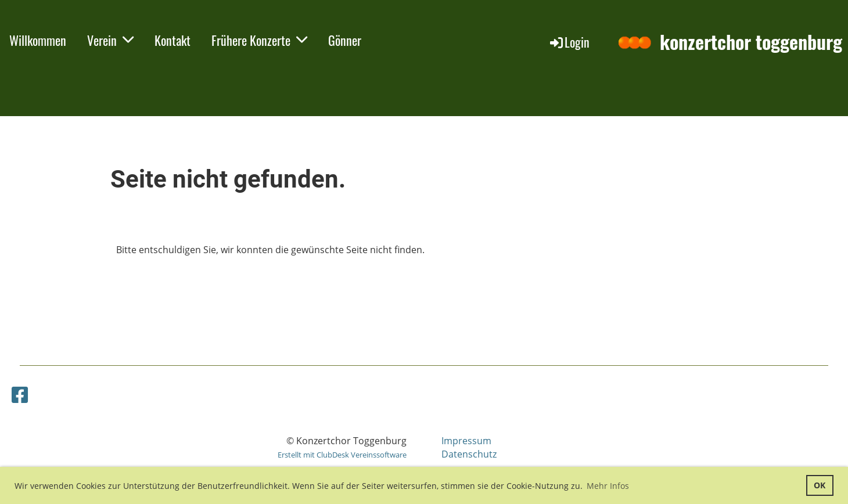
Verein (110, 40)
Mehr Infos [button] (608, 486)
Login (569, 42)
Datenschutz (469, 454)
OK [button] (820, 485)
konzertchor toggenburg (751, 42)
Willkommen (38, 40)
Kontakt (173, 40)
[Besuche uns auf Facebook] (20, 395)
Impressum (466, 441)
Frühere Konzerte (259, 40)
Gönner (345, 40)
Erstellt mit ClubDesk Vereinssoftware (342, 455)
